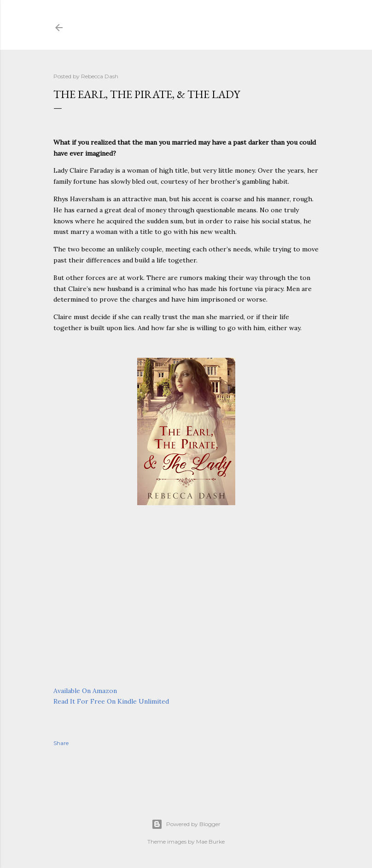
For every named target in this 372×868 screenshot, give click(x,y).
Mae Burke (210, 842)
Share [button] (61, 743)
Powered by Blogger (186, 824)
